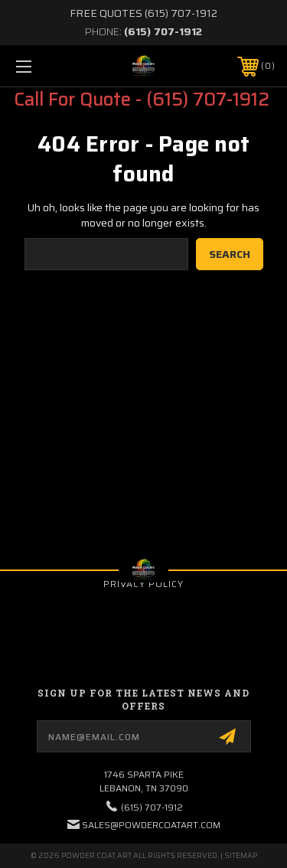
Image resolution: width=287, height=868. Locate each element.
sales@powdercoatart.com (151, 825)
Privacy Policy (143, 584)
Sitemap (241, 855)
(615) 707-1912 (163, 31)
